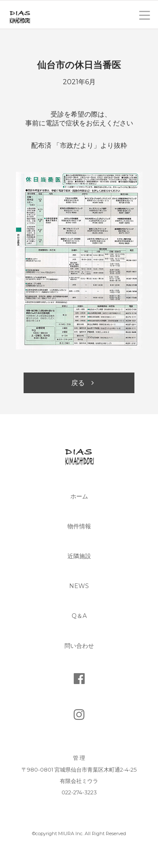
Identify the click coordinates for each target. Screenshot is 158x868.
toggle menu (145, 15)
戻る (78, 383)
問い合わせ (79, 646)
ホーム (79, 496)
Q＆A (79, 616)
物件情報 (79, 526)
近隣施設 (79, 556)
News (79, 586)
